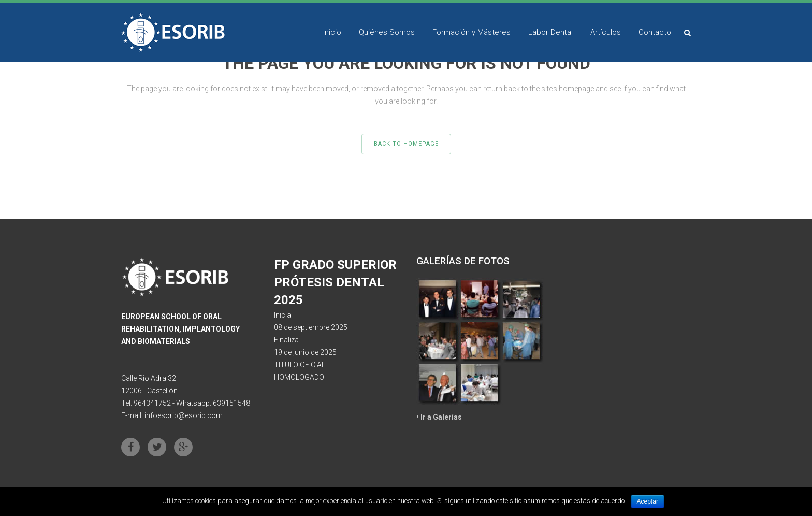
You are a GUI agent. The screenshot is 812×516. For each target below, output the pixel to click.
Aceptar (648, 501)
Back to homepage (406, 144)
